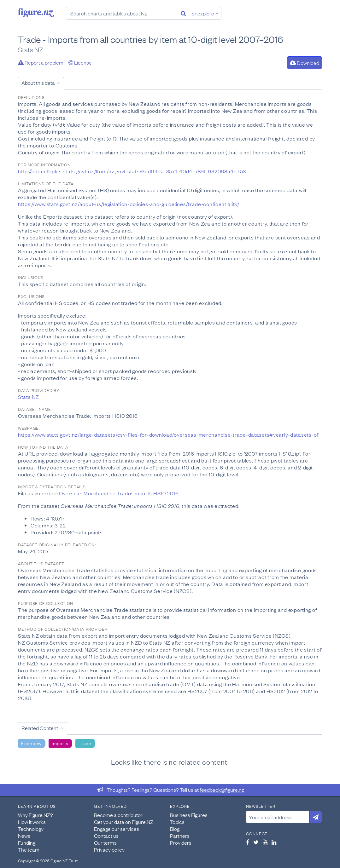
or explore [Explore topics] (205, 13)
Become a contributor (118, 815)
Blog (175, 829)
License (80, 62)
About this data (38, 83)
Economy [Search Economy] (31, 743)
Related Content (40, 728)
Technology (31, 829)
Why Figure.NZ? (35, 815)
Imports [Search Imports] (60, 743)
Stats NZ (29, 397)
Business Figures (189, 815)
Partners (180, 836)
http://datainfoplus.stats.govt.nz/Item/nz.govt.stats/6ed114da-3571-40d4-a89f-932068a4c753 (132, 171)
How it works (32, 822)
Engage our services (117, 829)
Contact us (106, 836)
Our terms (105, 842)
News (24, 836)
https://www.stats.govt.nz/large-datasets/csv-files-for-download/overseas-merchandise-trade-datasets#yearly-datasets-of (168, 434)
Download (305, 63)
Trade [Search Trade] (85, 743)
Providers (181, 842)
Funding (27, 842)
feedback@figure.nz (222, 790)
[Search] (183, 13)
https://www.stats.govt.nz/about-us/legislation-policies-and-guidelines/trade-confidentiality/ (129, 204)
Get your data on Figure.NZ (124, 822)
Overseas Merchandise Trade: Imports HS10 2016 (119, 493)
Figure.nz (36, 13)
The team (29, 849)
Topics (177, 822)
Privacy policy (109, 849)
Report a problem (41, 62)
